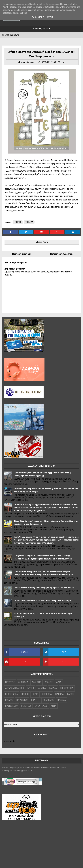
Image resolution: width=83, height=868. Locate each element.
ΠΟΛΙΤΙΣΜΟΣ (48, 700)
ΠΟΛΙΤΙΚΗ (35, 700)
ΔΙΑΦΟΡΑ (42, 688)
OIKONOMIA (23, 682)
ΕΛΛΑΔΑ (53, 688)
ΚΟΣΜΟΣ (9, 700)
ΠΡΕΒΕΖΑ (29, 222)
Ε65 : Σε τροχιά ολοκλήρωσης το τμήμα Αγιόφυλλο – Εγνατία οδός (44, 588)
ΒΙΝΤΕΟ (31, 688)
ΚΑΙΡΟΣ (71, 694)
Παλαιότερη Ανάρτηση (61, 254)
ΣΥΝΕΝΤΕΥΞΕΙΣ (41, 706)
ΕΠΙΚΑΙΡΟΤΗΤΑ (67, 688)
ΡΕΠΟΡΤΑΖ (26, 706)
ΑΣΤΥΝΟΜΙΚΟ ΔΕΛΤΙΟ (15, 688)
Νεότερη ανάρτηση (22, 254)
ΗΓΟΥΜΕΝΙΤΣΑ (12, 694)
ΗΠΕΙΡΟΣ (18, 222)
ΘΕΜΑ (35, 694)
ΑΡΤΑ (59, 682)
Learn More (37, 17)
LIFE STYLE (10, 682)
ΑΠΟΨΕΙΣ (49, 682)
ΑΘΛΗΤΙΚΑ (37, 682)
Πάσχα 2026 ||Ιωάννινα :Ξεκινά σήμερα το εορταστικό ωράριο (42, 601)
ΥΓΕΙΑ (54, 706)
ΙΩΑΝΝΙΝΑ (59, 694)
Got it (50, 17)
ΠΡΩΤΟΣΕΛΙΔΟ (11, 706)
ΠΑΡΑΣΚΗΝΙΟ (22, 700)
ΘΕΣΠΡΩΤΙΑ (47, 694)
